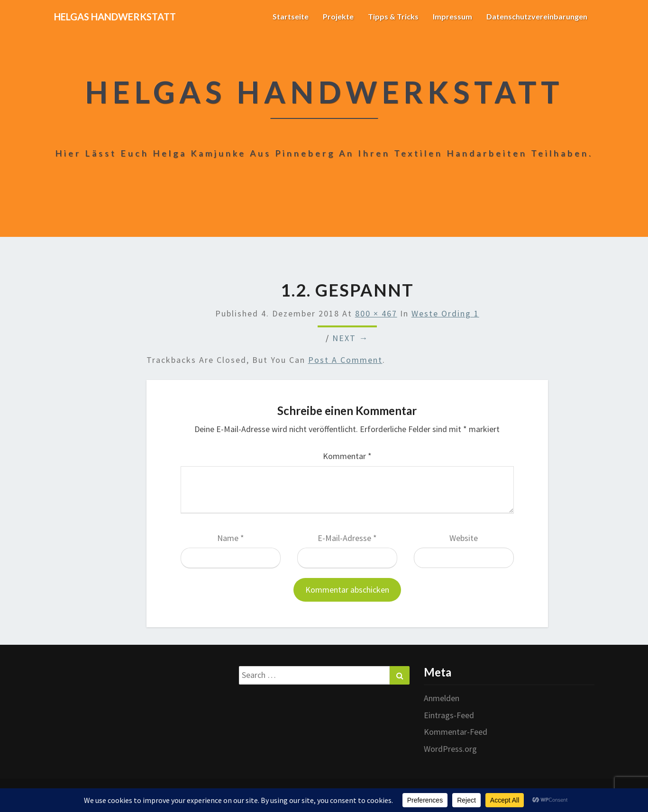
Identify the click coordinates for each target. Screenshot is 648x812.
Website (464, 538)
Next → (350, 338)
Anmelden (442, 698)
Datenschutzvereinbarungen (537, 16)
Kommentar (347, 456)
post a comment (345, 360)
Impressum (452, 16)
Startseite (291, 16)
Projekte (338, 16)
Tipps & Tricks (393, 16)
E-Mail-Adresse (347, 538)
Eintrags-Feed (449, 715)
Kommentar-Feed (456, 732)
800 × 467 (376, 313)
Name (231, 538)
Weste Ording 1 (445, 313)
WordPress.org (450, 749)
